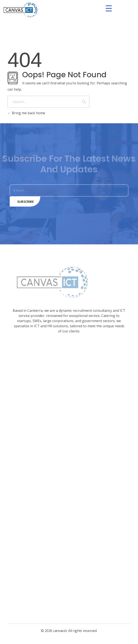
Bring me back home (26, 113)
